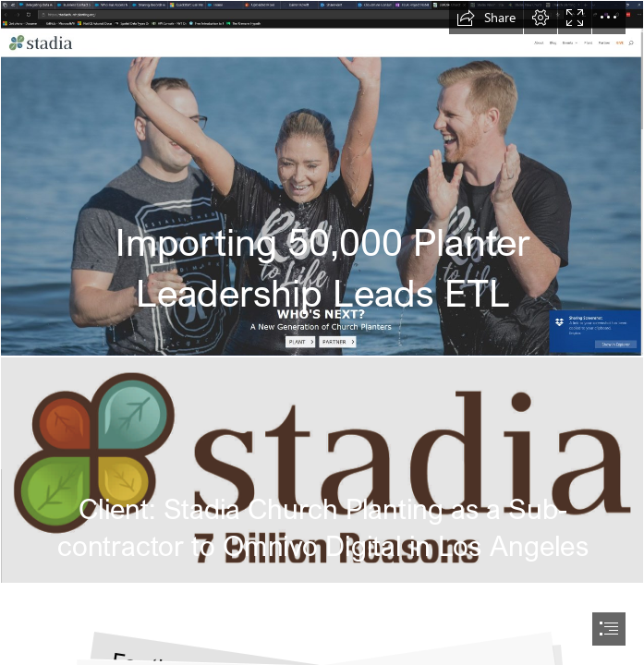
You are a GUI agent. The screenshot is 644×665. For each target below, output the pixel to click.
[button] (486, 18)
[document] (322, 332)
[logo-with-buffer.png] (322, 470)
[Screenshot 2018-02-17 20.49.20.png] (322, 178)
